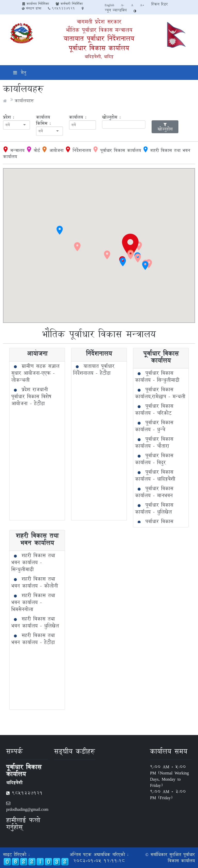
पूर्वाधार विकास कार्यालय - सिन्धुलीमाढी (157, 377)
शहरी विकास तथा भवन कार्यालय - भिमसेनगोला (33, 602)
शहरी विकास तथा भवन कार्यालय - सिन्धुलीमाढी (33, 562)
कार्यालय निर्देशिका (36, 4)
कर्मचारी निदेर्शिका (69, 4)
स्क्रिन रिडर (160, 4)
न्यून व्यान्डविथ (116, 10)
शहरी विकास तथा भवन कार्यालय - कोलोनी (35, 582)
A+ (142, 5)
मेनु (20, 73)
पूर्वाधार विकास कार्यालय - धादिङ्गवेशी (155, 475)
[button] (131, 245)
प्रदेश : (9, 117)
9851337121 (61, 8)
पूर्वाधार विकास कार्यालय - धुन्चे (154, 426)
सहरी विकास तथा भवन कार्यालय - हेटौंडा (33, 639)
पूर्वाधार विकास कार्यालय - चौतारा (154, 443)
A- (123, 5)
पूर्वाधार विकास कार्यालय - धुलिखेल (154, 508)
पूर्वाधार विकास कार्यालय (99, 48)
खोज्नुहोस (165, 127)
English (109, 5)
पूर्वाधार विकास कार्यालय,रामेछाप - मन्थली (160, 393)
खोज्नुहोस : (111, 117)
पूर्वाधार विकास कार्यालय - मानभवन (154, 492)
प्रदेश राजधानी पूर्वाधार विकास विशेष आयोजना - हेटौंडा (31, 397)
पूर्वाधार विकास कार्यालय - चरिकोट (154, 410)
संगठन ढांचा (32, 8)
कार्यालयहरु (24, 101)
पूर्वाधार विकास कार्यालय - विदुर (154, 459)
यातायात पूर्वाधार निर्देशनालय (99, 39)
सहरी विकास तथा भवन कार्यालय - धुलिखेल (35, 622)
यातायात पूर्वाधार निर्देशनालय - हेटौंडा (94, 370)
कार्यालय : (78, 117)
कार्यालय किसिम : (43, 120)
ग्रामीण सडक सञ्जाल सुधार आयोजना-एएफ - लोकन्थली (35, 373)
